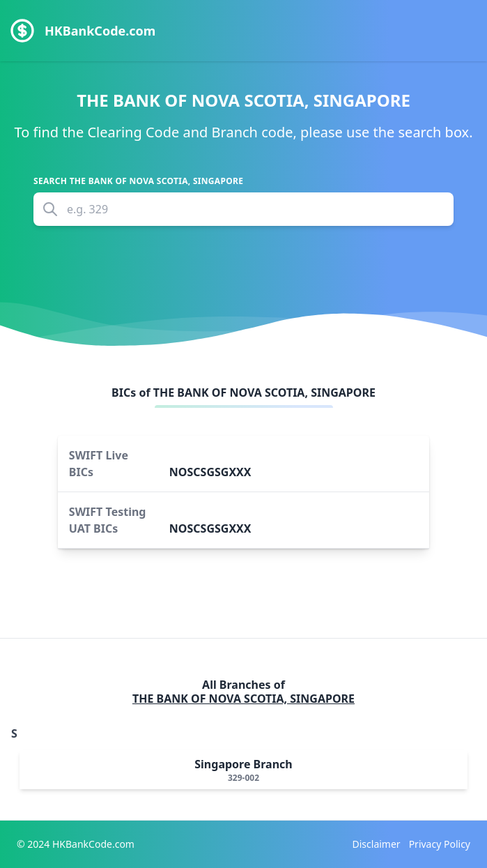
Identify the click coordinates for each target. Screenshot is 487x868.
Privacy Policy (440, 844)
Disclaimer (377, 844)
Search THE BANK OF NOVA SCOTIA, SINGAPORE (138, 181)
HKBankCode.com (100, 31)
